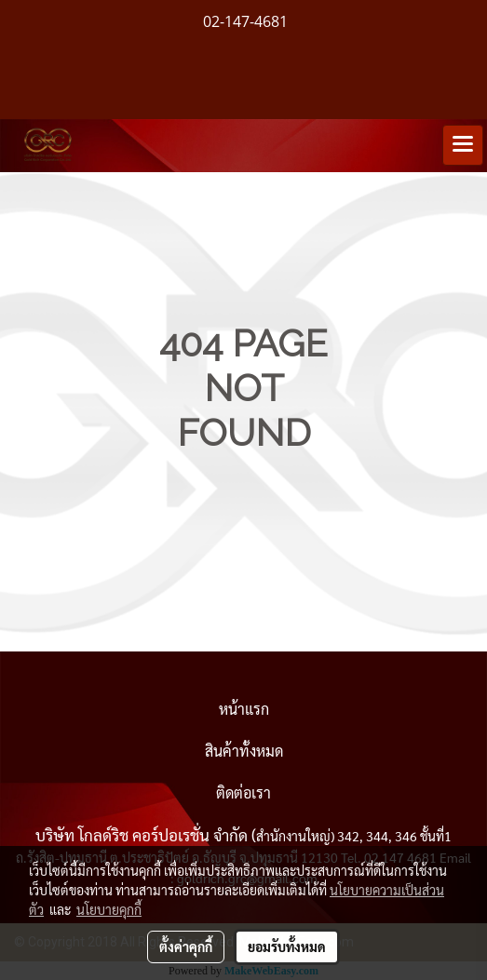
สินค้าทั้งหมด (244, 751)
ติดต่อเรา (243, 792)
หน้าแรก (244, 709)
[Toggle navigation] (463, 145)
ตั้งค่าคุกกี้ (186, 946)
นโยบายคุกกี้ (109, 909)
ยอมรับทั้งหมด (287, 946)
